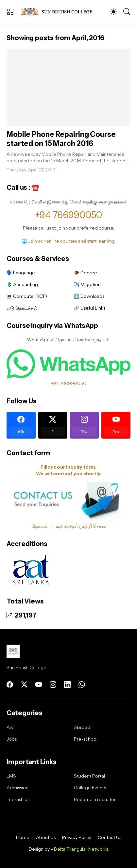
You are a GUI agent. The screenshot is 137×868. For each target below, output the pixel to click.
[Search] (127, 12)
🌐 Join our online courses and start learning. (69, 241)
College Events (90, 788)
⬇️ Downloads (89, 296)
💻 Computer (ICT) (27, 296)
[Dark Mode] (113, 12)
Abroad (82, 727)
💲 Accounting (22, 284)
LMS (11, 776)
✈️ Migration (87, 284)
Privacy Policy (77, 837)
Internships (18, 799)
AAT (11, 727)
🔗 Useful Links (90, 308)
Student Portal (89, 776)
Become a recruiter (95, 799)
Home (23, 837)
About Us (46, 837)
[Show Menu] (10, 12)
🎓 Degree (86, 273)
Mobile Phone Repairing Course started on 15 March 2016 (61, 139)
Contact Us (110, 837)
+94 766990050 (68, 215)
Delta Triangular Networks (81, 849)
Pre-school (86, 739)
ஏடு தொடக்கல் (22, 308)
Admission (17, 788)
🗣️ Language (21, 273)
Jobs (12, 739)
